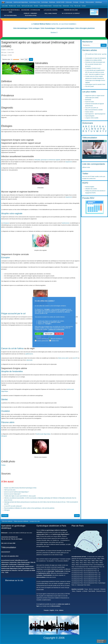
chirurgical (4, 436)
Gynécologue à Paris (35, 2)
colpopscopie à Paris (42, 534)
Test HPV (21, 570)
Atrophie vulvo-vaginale (12, 213)
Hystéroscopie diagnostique (21, 2)
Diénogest (7, 510)
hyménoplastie (48, 575)
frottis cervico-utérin (63, 358)
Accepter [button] (39, 334)
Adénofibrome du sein (21, 560)
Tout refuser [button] (59, 334)
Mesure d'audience (56, 339)
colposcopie (29, 360)
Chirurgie (82, 2)
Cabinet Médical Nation (46, 6)
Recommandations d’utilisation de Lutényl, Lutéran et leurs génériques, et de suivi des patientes (29, 508)
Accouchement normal (8, 560)
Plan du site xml (6, 539)
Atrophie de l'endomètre (12, 371)
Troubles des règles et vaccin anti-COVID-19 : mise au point (20, 496)
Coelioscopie (13, 564)
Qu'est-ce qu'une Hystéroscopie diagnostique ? (17, 492)
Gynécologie (45, 2)
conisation (39, 575)
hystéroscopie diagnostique (43, 434)
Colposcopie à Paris (23, 564)
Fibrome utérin (8, 422)
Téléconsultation (90, 2)
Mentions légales (90, 187)
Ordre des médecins (7, 521)
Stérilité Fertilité (60, 2)
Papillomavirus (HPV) (44, 573)
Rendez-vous (12, 6)
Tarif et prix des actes (27, 6)
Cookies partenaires (42, 341)
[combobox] (91, 45)
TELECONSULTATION (31, 15)
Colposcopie (9, 2)
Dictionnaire (66, 6)
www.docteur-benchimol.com (9, 537)
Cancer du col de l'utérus (12, 348)
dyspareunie (69, 162)
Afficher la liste (86, 167)
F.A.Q (72, 6)
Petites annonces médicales (21, 521)
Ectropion (6, 257)
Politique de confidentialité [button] (56, 329)
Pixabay (3, 465)
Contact (84, 6)
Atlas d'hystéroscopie (24, 562)
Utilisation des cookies (91, 189)
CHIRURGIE (34, 13)
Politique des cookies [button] (41, 329)
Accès (19, 6)
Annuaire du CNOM (30, 570)
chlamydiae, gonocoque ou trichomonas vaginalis (47, 160)
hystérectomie (66, 223)
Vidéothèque (99, 2)
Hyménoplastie (20, 566)
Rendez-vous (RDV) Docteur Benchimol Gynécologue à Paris (20, 488)
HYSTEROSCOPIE (35, 10)
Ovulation (6, 411)
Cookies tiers (55, 341)
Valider (104, 45)
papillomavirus (29, 354)
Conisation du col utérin (8, 566)
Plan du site (77, 6)
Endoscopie (69, 2)
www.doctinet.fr (6, 552)
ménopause (6, 223)
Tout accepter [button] (49, 334)
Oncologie (76, 2)
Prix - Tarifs (5, 572)
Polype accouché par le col (13, 313)
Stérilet (4, 399)
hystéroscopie (59, 571)
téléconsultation (41, 577)
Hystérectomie (29, 566)
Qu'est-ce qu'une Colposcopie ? (13, 494)
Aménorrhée (13, 562)
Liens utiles (5, 6)
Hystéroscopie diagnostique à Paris (11, 568)
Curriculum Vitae (57, 6)
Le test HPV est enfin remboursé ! (13, 506)
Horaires (36, 6)
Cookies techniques (42, 339)
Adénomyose (5, 562)
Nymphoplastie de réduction (9, 570)
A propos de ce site (35, 521)
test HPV (75, 358)
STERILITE (27, 13)
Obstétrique (52, 2)
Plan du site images (17, 539)
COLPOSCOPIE (25, 10)
